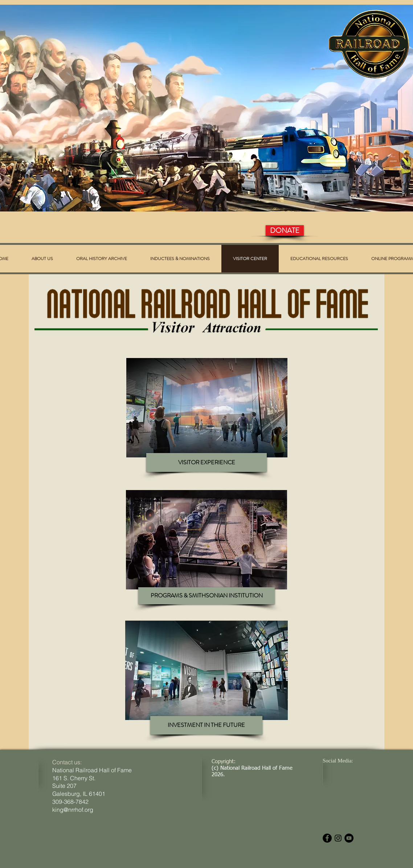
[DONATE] (285, 231)
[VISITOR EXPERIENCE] (206, 462)
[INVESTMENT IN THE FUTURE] (206, 725)
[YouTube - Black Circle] (349, 838)
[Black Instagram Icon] (338, 838)
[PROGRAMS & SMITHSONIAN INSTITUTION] (206, 596)
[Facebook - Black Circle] (327, 838)
